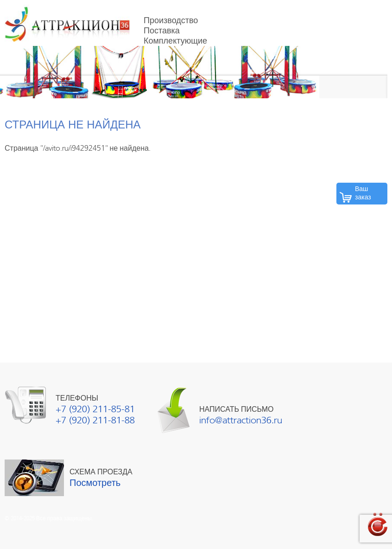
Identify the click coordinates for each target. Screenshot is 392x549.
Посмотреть (95, 483)
